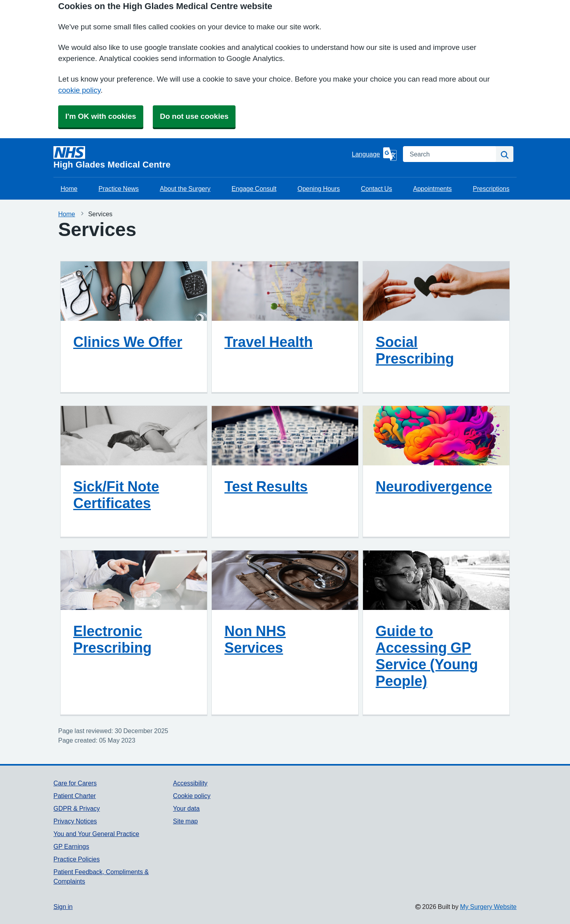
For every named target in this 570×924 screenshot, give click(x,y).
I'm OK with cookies (101, 116)
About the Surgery (185, 189)
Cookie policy (192, 796)
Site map (185, 821)
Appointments (433, 189)
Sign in (63, 907)
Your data (186, 808)
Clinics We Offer (128, 342)
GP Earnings (71, 846)
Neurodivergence (434, 486)
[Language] (374, 154)
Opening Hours (318, 189)
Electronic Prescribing (112, 639)
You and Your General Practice (96, 834)
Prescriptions (491, 189)
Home (69, 189)
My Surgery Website (488, 907)
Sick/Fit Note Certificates (116, 495)
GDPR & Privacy (77, 808)
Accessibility (190, 783)
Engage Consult (254, 189)
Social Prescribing (415, 350)
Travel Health (269, 342)
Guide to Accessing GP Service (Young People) (427, 656)
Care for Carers (75, 783)
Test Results (266, 486)
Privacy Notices (75, 821)
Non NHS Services (255, 639)
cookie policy (79, 90)
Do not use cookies (194, 116)
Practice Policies (77, 859)
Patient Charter (75, 796)
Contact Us (377, 189)
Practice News (119, 189)
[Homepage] (201, 158)
